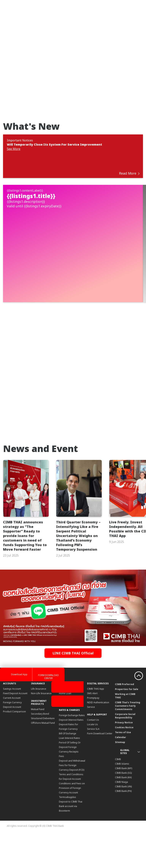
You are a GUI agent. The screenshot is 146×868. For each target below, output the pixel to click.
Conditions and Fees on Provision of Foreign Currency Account (72, 823)
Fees (61, 791)
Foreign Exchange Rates (72, 751)
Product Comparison (14, 747)
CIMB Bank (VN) (123, 822)
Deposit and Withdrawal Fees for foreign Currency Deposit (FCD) (72, 800)
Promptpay (93, 733)
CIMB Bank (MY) (124, 804)
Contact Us (93, 755)
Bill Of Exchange (68, 769)
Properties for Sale (127, 724)
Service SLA (93, 764)
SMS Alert (92, 729)
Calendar (121, 772)
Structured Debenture (43, 754)
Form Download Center (100, 769)
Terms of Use (123, 768)
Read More (129, 173)
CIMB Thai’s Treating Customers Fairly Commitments (128, 741)
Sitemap (120, 777)
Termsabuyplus (67, 832)
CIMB (118, 794)
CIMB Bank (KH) (123, 813)
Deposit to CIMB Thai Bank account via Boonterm (71, 841)
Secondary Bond (40, 749)
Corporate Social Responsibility (125, 751)
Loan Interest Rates (69, 773)
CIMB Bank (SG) (123, 808)
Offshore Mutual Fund (43, 758)
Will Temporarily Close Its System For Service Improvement (54, 144)
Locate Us (92, 760)
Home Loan (65, 729)
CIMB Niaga (121, 817)
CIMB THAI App (96, 724)
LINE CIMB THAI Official (73, 688)
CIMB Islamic (122, 799)
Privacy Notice (124, 758)
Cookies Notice (124, 763)
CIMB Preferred (125, 719)
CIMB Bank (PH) (123, 826)
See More (14, 149)
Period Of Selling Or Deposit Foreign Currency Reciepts (70, 782)
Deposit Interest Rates (71, 755)
